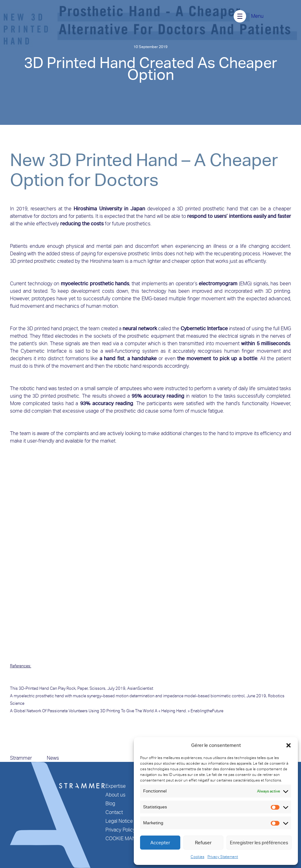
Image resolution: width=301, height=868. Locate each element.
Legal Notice (119, 821)
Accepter (160, 843)
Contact (114, 812)
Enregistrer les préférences (259, 843)
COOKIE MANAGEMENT (132, 839)
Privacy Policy (120, 830)
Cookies (197, 857)
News (53, 758)
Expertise (116, 786)
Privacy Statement (223, 857)
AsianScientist (140, 688)
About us (115, 795)
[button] (289, 745)
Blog (110, 804)
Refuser (203, 843)
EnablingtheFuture (207, 711)
